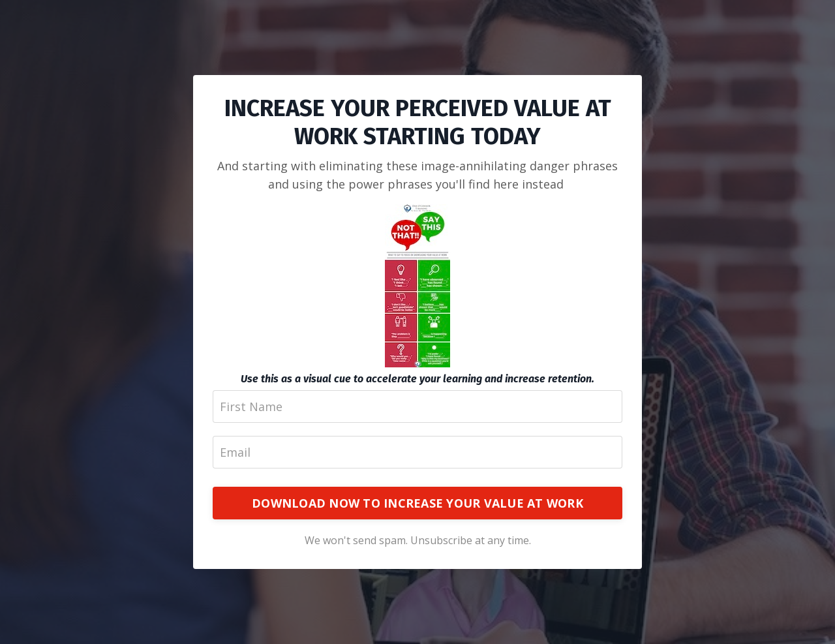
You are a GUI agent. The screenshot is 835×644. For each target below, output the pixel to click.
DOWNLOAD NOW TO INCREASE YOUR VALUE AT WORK (417, 503)
